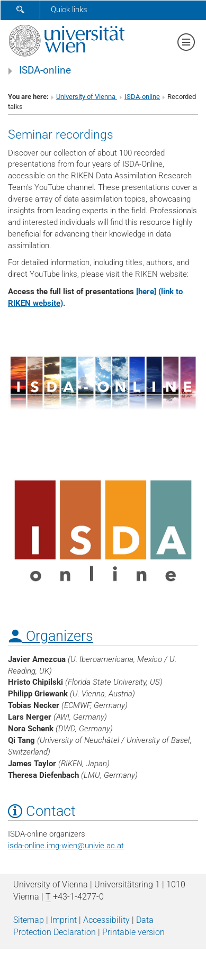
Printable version (133, 932)
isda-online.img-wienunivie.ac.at (66, 846)
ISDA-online (45, 70)
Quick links (69, 10)
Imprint (64, 920)
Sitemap (29, 920)
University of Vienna (87, 97)
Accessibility (106, 920)
